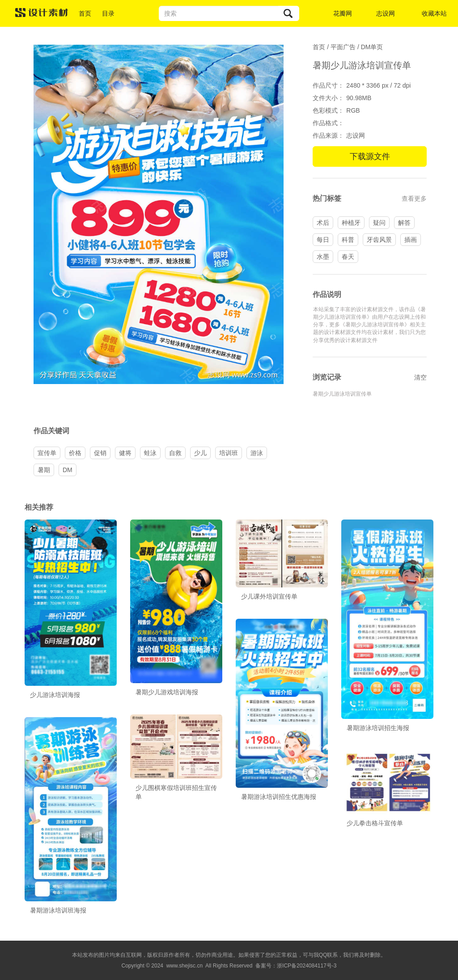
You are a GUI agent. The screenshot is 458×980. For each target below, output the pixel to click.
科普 (348, 240)
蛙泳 (150, 453)
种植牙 (351, 223)
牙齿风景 (379, 240)
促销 (100, 453)
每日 (323, 240)
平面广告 (343, 47)
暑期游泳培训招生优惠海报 (279, 797)
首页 (85, 13)
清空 (420, 377)
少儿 (200, 453)
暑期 (44, 470)
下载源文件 (370, 156)
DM (68, 470)
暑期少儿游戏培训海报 (167, 692)
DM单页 (372, 47)
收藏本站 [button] (434, 13)
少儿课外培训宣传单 (269, 596)
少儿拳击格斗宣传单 (375, 823)
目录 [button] (108, 13)
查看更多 (414, 199)
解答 (404, 223)
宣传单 (47, 453)
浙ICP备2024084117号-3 (307, 966)
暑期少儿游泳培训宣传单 (342, 394)
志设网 (386, 13)
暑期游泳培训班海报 (58, 910)
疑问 (379, 223)
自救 (175, 453)
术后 (323, 223)
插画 (411, 240)
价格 (75, 453)
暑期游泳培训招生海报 (378, 728)
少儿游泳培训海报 (55, 695)
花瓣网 (343, 13)
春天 (348, 257)
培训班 (229, 453)
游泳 (257, 453)
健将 (125, 453)
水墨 (323, 257)
